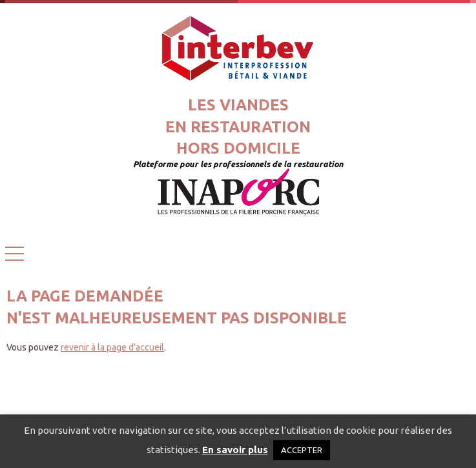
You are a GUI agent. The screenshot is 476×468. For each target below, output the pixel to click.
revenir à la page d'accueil (112, 347)
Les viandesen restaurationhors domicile (238, 127)
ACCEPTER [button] (302, 450)
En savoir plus (235, 450)
